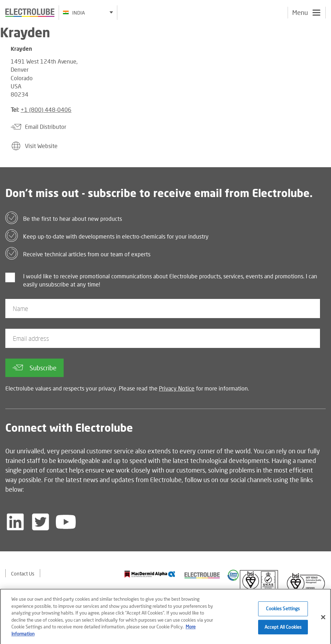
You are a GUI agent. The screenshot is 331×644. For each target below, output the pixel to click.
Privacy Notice (177, 388)
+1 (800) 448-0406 (46, 110)
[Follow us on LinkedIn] (15, 522)
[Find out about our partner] (150, 574)
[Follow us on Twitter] (41, 522)
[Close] (323, 620)
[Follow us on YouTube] (66, 522)
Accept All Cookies (283, 629)
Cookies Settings (283, 611)
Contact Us (23, 574)
